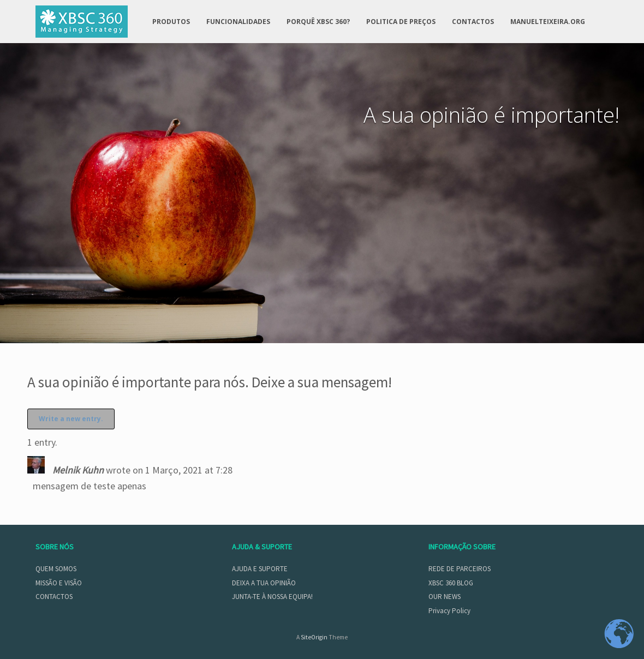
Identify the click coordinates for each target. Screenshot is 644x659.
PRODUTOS (171, 22)
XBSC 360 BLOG (451, 583)
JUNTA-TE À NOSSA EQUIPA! (272, 597)
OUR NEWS (445, 597)
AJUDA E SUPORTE (260, 569)
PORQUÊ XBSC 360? (318, 22)
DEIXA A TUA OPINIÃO (264, 583)
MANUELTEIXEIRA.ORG (548, 22)
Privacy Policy (449, 611)
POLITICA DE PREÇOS (401, 22)
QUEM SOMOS (56, 569)
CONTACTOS (473, 22)
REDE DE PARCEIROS (460, 569)
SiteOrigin (314, 637)
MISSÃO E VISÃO (59, 583)
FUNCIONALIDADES (238, 22)
